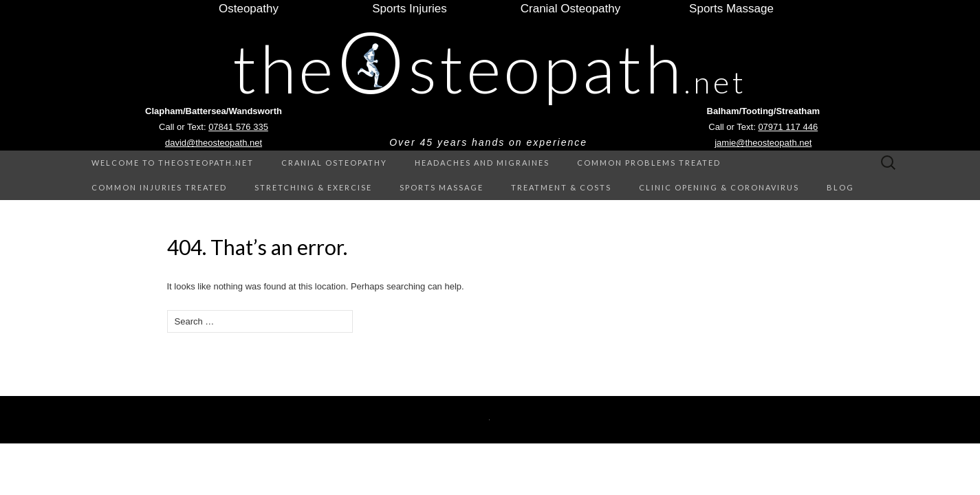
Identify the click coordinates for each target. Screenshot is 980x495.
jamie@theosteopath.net (763, 143)
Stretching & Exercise (313, 187)
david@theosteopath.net (214, 143)
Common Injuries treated (159, 187)
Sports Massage (442, 187)
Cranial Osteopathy (334, 163)
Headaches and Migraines (482, 163)
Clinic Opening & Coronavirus (719, 187)
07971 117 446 (788, 127)
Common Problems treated (649, 163)
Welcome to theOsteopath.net (173, 163)
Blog (840, 187)
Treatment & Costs (561, 187)
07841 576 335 (238, 127)
